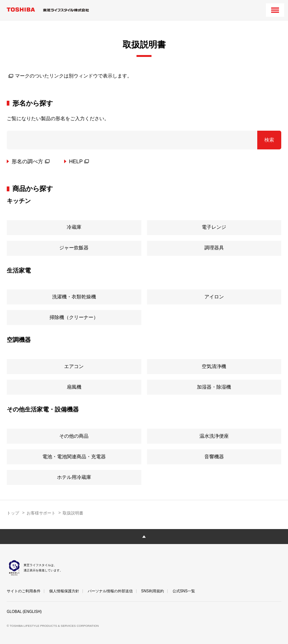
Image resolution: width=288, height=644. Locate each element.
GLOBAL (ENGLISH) (24, 612)
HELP (79, 161)
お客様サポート (41, 513)
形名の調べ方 (31, 161)
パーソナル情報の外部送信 (110, 591)
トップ (13, 513)
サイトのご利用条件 (24, 591)
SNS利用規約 (152, 591)
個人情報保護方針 (64, 591)
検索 (269, 140)
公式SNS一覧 (184, 591)
